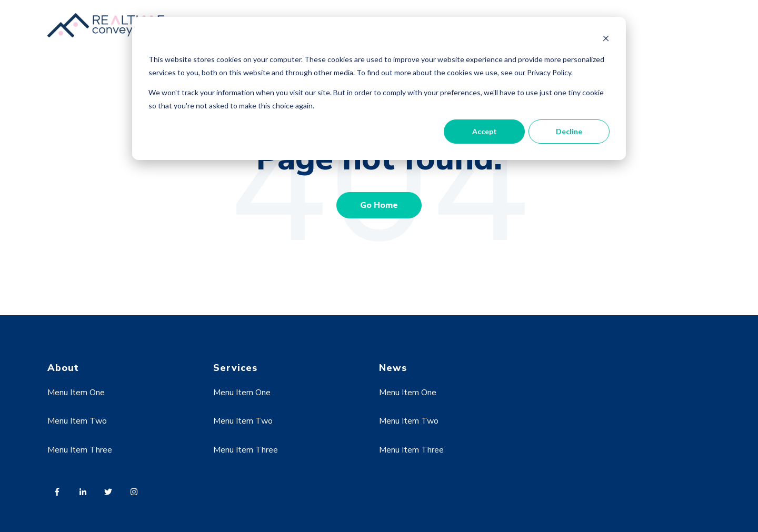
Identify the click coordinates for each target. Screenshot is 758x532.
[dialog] (379, 88)
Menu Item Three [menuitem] (80, 450)
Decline (569, 131)
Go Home (379, 205)
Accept (485, 131)
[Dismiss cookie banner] (606, 40)
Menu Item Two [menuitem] (77, 421)
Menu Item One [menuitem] (76, 393)
